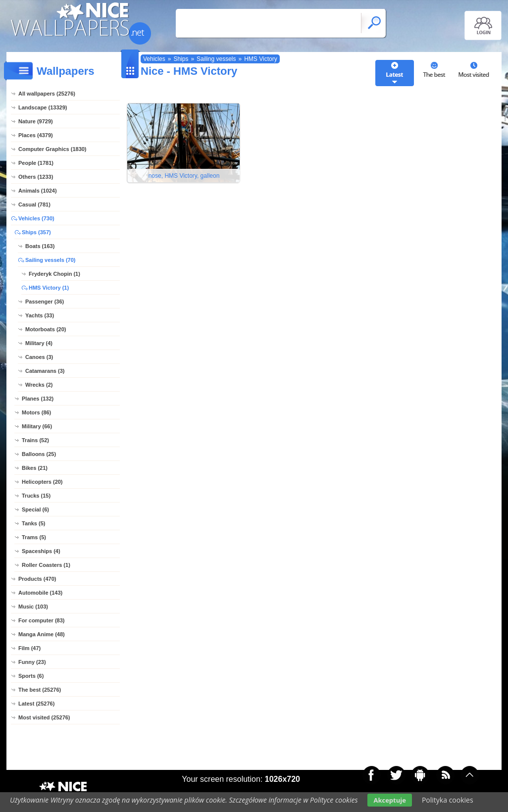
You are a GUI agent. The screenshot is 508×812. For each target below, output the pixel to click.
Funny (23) (32, 662)
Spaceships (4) (41, 551)
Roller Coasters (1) (46, 565)
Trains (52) (35, 440)
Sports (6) (31, 676)
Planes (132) (38, 399)
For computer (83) (42, 620)
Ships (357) (36, 232)
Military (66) (37, 426)
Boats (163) (40, 246)
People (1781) (36, 163)
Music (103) (33, 607)
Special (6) (35, 509)
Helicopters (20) (42, 482)
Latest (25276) (36, 704)
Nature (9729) (36, 121)
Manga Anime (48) (42, 634)
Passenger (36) (45, 302)
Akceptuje (389, 800)
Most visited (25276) (44, 717)
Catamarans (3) (45, 371)
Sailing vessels (216, 59)
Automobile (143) (40, 593)
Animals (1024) (38, 191)
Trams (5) (34, 537)
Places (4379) (36, 135)
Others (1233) (36, 177)
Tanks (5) (33, 523)
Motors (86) (36, 412)
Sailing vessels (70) (51, 260)
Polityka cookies (448, 800)
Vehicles (154, 59)
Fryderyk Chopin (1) (54, 274)
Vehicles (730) (36, 218)
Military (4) (39, 343)
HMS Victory (260, 59)
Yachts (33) (40, 315)
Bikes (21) (35, 468)
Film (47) (29, 648)
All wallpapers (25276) (47, 94)
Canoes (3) (39, 357)
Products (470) (37, 579)
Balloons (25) (39, 454)
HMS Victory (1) (49, 288)
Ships (181, 59)
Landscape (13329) (43, 107)
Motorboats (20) (46, 329)
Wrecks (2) (39, 385)
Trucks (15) (36, 496)
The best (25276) (40, 690)
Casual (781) (34, 204)
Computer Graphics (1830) (52, 149)
